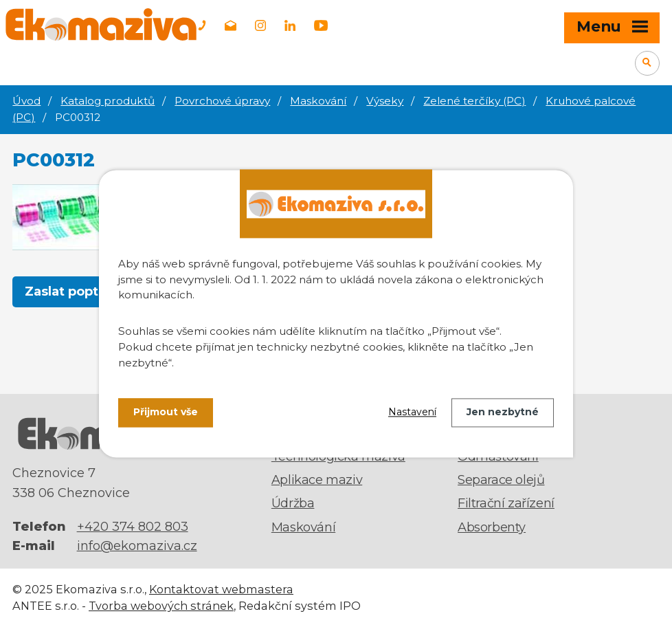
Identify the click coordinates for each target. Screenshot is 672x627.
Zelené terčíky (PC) (474, 101)
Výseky (385, 101)
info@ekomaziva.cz (137, 546)
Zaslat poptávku (77, 291)
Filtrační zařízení (506, 503)
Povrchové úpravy (222, 101)
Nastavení (412, 412)
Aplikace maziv (317, 480)
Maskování (318, 101)
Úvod (26, 101)
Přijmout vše (166, 412)
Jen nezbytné (503, 412)
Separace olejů (501, 480)
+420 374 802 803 (133, 527)
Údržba (293, 503)
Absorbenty (492, 527)
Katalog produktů (108, 101)
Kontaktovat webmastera (221, 589)
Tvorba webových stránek (161, 606)
